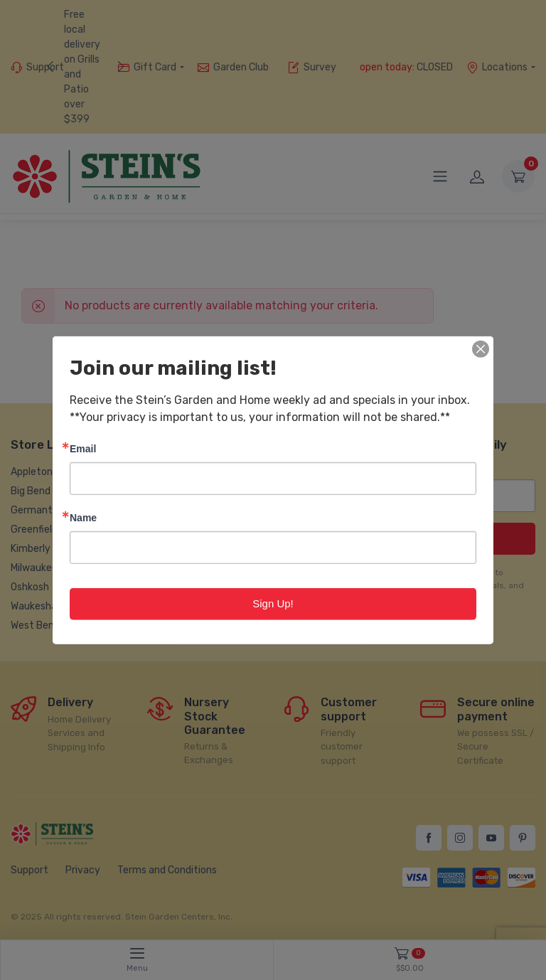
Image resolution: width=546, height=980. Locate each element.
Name (83, 517)
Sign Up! (273, 603)
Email (83, 448)
